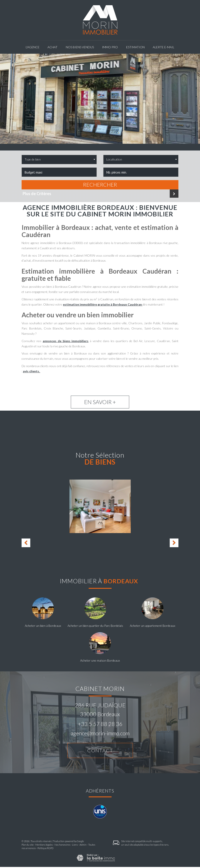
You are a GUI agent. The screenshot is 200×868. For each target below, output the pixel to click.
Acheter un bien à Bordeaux (43, 626)
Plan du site (28, 845)
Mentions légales (44, 845)
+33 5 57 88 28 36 (100, 724)
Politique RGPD (45, 849)
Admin (83, 845)
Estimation (135, 47)
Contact (100, 751)
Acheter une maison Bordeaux (100, 660)
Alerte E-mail (164, 47)
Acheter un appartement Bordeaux (153, 626)
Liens (75, 845)
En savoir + (100, 402)
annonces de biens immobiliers (66, 341)
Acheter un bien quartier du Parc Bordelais (95, 626)
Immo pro (110, 47)
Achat (53, 47)
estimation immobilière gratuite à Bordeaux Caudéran (103, 304)
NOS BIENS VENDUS (80, 47)
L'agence (33, 47)
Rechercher (100, 185)
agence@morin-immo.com (100, 733)
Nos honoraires (62, 845)
